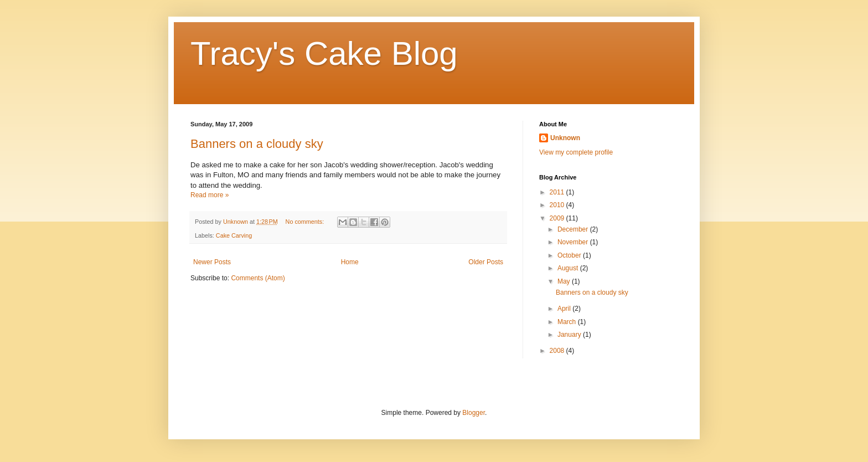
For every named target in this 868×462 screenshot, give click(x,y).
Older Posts (486, 262)
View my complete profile (576, 152)
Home (350, 262)
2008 (558, 351)
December (574, 229)
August (569, 268)
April (565, 309)
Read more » (210, 195)
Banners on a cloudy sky (257, 144)
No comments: (306, 222)
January (570, 335)
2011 (558, 192)
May (565, 281)
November (574, 242)
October (570, 255)
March (568, 322)
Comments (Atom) (258, 278)
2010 (558, 205)
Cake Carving (234, 235)
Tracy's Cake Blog (324, 53)
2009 (558, 218)
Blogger (474, 413)
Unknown (565, 138)
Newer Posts (212, 262)
